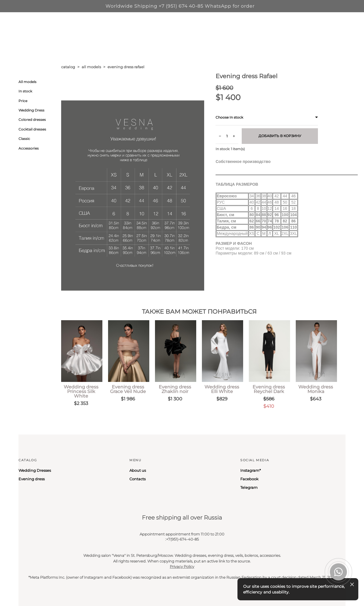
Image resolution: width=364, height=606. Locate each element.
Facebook (249, 479)
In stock (25, 91)
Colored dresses (32, 120)
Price (23, 101)
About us (138, 470)
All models (27, 82)
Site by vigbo (29, 593)
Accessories (29, 148)
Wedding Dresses (35, 470)
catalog (68, 67)
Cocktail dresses (32, 129)
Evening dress (32, 479)
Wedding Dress (31, 110)
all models (91, 67)
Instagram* (251, 470)
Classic (24, 139)
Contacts (137, 479)
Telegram (249, 487)
